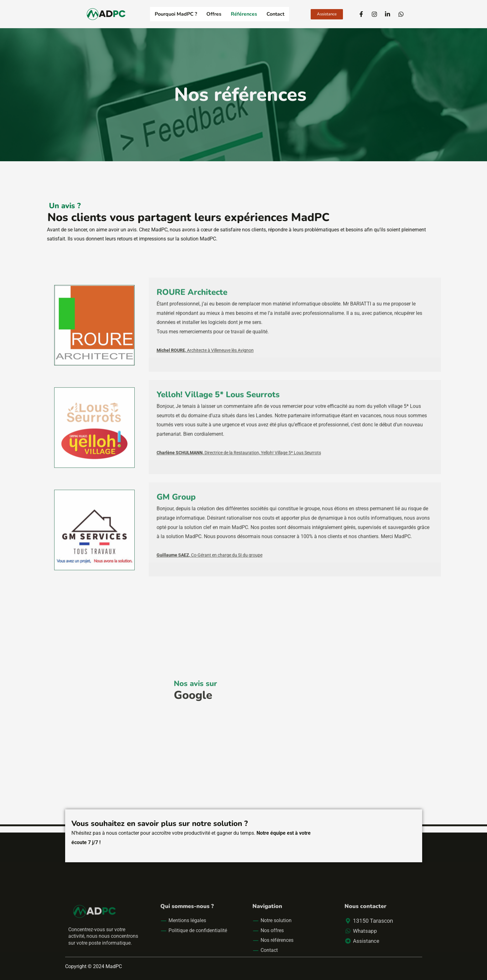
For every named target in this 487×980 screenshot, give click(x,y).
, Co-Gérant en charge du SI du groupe (210, 597)
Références (244, 14)
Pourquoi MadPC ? (176, 14)
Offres (214, 14)
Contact (275, 14)
